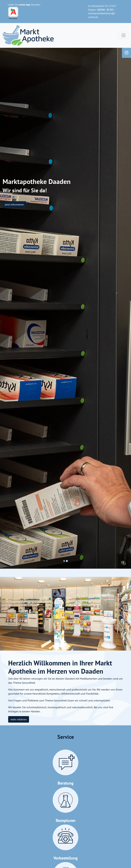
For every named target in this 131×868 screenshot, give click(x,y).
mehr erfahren (19, 719)
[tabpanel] (65, 308)
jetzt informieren (14, 204)
